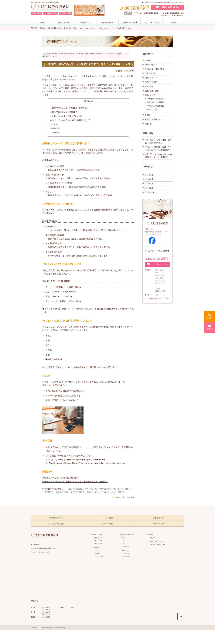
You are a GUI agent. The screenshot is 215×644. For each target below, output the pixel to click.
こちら (111, 492)
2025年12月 (149, 192)
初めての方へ (108, 22)
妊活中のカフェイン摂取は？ (64, 112)
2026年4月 (149, 175)
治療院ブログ (86, 22)
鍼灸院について (56, 518)
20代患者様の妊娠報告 (156, 99)
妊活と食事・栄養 (152, 91)
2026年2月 (149, 184)
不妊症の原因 (150, 65)
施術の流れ (98, 544)
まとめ (54, 124)
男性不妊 (148, 124)
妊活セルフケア (151, 73)
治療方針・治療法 (130, 22)
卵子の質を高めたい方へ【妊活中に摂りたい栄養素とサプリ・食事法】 (75, 482)
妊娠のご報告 (107, 524)
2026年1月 (149, 188)
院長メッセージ (100, 538)
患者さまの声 (64, 22)
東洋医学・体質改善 (153, 119)
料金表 (173, 22)
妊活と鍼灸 (149, 86)
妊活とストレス (151, 78)
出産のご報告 (152, 109)
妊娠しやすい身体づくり (154, 69)
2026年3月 (149, 179)
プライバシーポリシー (157, 545)
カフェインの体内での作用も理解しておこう (70, 120)
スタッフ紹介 (107, 518)
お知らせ (148, 60)
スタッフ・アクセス (152, 22)
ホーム (42, 22)
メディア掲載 (159, 524)
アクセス (97, 550)
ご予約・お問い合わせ (156, 541)
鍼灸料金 (153, 538)
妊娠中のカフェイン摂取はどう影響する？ (70, 108)
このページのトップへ (124, 497)
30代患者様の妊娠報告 (156, 102)
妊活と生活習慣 (151, 82)
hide (90, 101)
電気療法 (126, 547)
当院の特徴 (98, 541)
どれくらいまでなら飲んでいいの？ (67, 116)
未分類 (147, 115)
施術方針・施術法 (127, 535)
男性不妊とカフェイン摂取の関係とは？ (61, 478)
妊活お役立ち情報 (56, 524)
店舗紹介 (96, 547)
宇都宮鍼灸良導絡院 (51, 489)
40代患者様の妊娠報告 (156, 106)
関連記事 (55, 132)
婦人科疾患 (125, 550)
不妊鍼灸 (126, 553)
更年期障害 (127, 556)
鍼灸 (123, 538)
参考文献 (55, 128)
